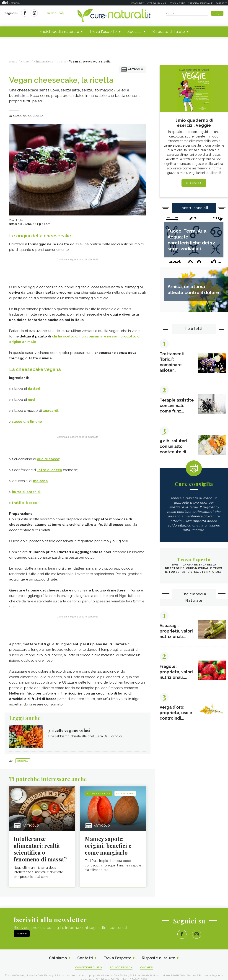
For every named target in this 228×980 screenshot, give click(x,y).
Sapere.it (221, 3)
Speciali (135, 32)
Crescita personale (200, 3)
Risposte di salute (169, 32)
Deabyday (137, 3)
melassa (40, 481)
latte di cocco (50, 470)
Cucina (23, 761)
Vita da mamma (157, 3)
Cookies (147, 968)
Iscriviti (55, 13)
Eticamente (177, 3)
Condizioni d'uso (89, 968)
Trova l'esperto (103, 32)
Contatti (85, 958)
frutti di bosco (24, 503)
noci (31, 400)
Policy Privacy (121, 968)
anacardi (50, 411)
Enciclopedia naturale (59, 32)
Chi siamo (58, 958)
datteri (34, 389)
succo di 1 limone (27, 422)
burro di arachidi (26, 492)
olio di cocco (48, 459)
